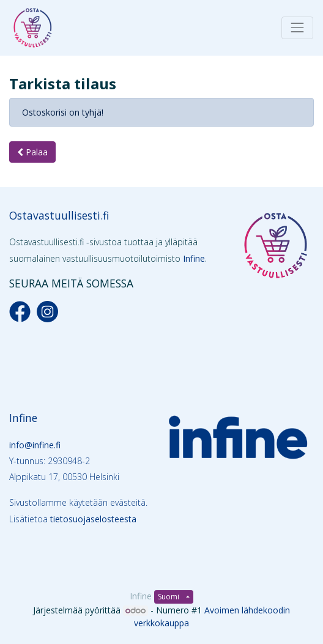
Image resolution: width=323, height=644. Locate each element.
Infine (194, 258)
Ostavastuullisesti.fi (59, 215)
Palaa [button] (32, 152)
